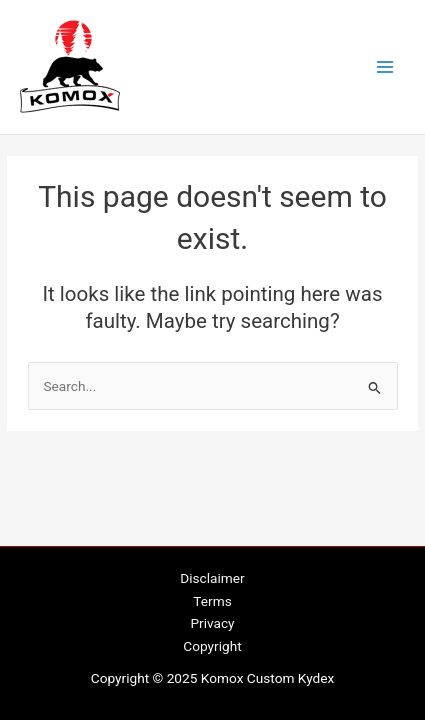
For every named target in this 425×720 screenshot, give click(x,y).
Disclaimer (212, 578)
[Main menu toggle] (385, 67)
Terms (212, 601)
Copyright (212, 646)
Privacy (212, 623)
